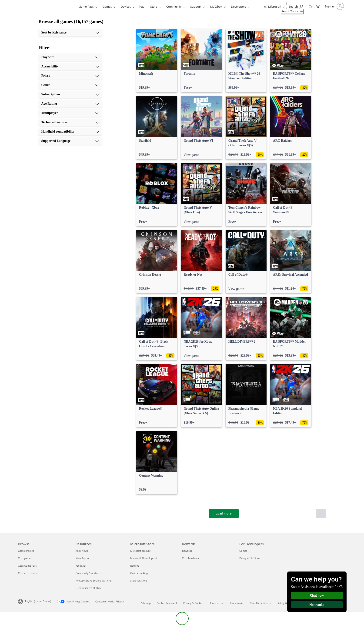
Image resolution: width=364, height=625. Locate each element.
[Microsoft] (34, 7)
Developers (239, 6)
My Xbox (216, 6)
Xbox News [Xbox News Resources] (82, 551)
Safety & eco (285, 603)
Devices (126, 6)
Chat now (317, 595)
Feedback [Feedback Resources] (81, 566)
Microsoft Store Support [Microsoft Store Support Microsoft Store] (144, 558)
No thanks (317, 605)
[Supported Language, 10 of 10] (70, 141)
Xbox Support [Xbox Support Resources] (83, 558)
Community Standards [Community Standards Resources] (88, 573)
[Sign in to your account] (334, 6)
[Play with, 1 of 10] (70, 57)
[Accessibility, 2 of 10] (70, 67)
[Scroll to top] (321, 514)
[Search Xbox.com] (296, 6)
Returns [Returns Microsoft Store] (135, 566)
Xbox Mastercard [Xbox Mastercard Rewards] (192, 558)
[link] (157, 60)
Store (154, 6)
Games (107, 6)
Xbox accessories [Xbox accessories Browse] (28, 573)
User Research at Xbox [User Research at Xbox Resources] (88, 588)
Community (174, 6)
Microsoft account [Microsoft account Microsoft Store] (140, 551)
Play (142, 6)
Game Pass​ (86, 6)
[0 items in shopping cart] (314, 6)
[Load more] (224, 514)
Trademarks (237, 603)
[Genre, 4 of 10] (70, 85)
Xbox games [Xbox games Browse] (25, 558)
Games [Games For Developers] (243, 551)
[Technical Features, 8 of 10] (70, 122)
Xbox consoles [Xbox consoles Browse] (26, 551)
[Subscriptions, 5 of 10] (70, 94)
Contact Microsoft (167, 603)
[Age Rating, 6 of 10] (70, 104)
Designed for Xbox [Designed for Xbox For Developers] (250, 558)
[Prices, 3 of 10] (70, 76)
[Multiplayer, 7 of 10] (70, 113)
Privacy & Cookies (193, 603)
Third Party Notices (260, 603)
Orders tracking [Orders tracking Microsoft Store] (139, 573)
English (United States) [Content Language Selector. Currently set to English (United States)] (38, 601)
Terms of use (217, 603)
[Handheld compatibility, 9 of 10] (70, 132)
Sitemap (146, 603)
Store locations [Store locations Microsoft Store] (139, 580)
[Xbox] (65, 7)
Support (196, 6)
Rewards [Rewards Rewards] (187, 551)
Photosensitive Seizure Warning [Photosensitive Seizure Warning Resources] (94, 580)
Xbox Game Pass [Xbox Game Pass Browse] (27, 566)
